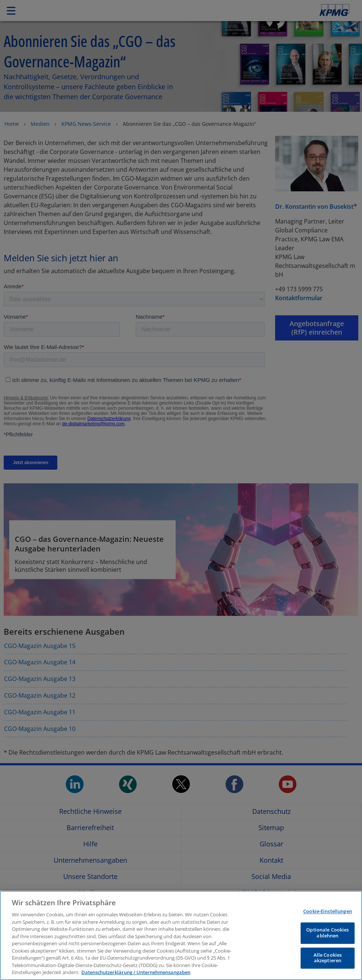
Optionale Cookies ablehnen (327, 933)
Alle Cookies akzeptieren (328, 958)
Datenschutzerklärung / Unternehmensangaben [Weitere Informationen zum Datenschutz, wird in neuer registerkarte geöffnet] (136, 972)
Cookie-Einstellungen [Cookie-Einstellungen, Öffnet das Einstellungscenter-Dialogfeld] (328, 911)
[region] (181, 935)
